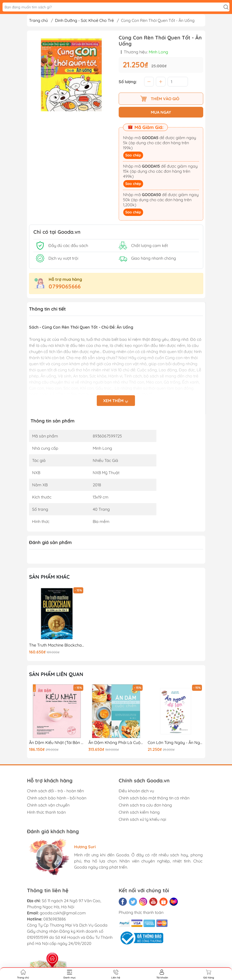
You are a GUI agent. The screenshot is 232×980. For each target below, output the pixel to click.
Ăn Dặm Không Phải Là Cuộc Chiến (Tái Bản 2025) (116, 743)
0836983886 (55, 919)
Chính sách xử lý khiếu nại (142, 819)
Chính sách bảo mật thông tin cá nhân (154, 798)
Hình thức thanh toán (46, 812)
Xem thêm (116, 401)
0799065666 (65, 286)
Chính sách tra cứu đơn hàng (145, 805)
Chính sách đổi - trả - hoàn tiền (55, 791)
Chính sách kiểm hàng (139, 812)
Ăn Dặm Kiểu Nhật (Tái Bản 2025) (57, 743)
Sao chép (133, 155)
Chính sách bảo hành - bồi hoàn (57, 798)
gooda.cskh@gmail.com (63, 913)
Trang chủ (38, 20)
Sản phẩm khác (49, 577)
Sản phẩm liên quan (56, 674)
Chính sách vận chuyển (48, 805)
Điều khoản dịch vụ (136, 791)
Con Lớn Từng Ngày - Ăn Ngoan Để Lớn (175, 743)
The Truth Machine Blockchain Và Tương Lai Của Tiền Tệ (57, 645)
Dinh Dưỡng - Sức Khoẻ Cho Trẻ (84, 20)
